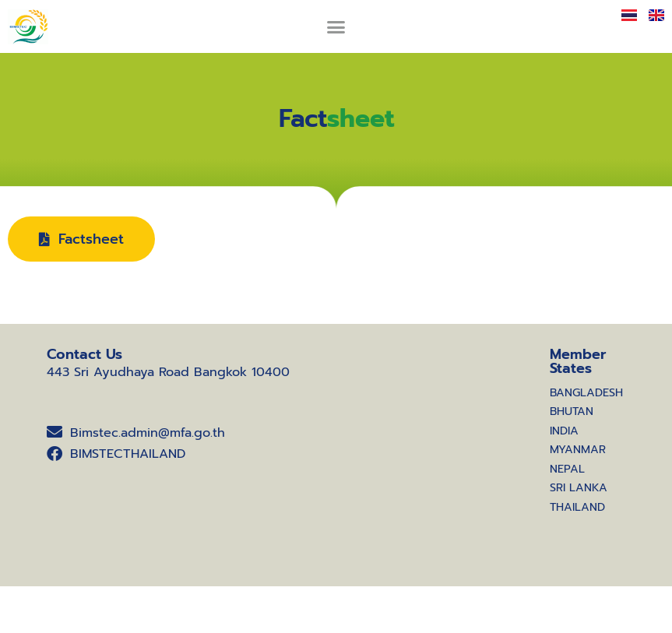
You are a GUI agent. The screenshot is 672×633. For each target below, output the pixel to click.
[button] (336, 26)
